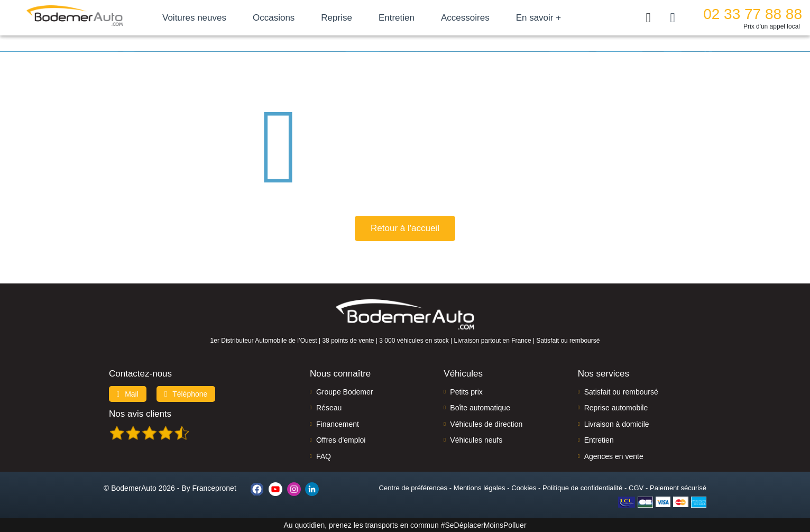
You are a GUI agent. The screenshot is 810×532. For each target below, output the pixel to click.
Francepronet (214, 488)
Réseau (329, 408)
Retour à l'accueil (405, 228)
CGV (636, 488)
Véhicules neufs (476, 440)
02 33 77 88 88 (753, 14)
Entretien (397, 18)
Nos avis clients (140, 414)
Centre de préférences (413, 488)
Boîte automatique (480, 408)
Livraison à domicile (617, 424)
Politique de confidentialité (582, 488)
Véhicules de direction (486, 424)
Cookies (524, 488)
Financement (338, 424)
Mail (128, 394)
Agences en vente (614, 456)
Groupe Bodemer (344, 392)
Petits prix (466, 392)
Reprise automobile (616, 408)
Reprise (337, 18)
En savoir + (539, 18)
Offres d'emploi (341, 440)
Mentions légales (480, 488)
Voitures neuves (194, 18)
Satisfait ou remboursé (621, 392)
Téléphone (186, 394)
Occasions (274, 18)
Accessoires (465, 18)
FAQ (324, 456)
